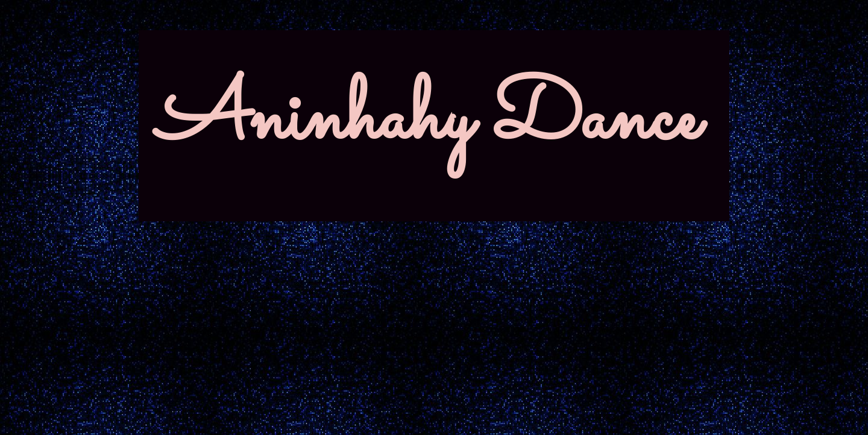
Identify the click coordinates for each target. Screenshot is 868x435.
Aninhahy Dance (428, 120)
